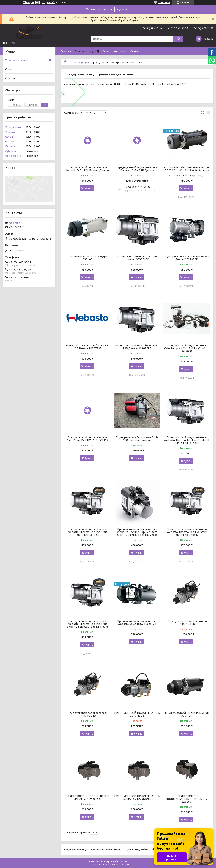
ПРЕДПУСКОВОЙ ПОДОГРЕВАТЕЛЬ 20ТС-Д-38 (137, 714)
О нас (106, 51)
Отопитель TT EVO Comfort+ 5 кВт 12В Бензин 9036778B (87, 347)
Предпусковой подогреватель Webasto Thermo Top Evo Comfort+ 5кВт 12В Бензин (187, 440)
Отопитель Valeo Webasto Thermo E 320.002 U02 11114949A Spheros (187, 169)
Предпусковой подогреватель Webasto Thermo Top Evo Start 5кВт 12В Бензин (87, 532)
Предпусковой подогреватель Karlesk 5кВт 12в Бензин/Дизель (88, 169)
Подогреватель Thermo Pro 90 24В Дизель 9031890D (187, 258)
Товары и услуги (85, 51)
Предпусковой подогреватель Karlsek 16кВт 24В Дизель (137, 169)
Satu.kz (123, 861)
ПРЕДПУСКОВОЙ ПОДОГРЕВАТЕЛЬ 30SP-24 (187, 714)
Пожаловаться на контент (116, 865)
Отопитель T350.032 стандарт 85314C (88, 258)
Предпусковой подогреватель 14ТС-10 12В (187, 622)
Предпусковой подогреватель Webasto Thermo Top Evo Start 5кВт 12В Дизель (187, 532)
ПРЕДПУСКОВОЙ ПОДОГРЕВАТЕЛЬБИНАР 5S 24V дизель (187, 799)
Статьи (135, 51)
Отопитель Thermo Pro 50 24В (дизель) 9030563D (137, 258)
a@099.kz (14, 223)
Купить (89, 188)
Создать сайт (48, 2)
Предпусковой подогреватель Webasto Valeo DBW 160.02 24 (137, 622)
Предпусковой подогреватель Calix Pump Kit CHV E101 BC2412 (88, 439)
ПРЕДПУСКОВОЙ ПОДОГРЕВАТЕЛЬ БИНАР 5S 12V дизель (137, 797)
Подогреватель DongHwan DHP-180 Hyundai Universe (137, 439)
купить (122, 9)
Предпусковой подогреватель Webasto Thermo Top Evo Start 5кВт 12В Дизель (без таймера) (87, 624)
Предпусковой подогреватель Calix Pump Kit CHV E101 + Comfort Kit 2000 (187, 348)
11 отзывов (164, 2)
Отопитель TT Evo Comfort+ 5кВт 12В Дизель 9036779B (137, 347)
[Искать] (178, 39)
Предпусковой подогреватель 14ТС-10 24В (87, 714)
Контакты (120, 51)
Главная (66, 51)
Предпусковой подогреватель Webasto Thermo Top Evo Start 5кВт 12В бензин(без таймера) (137, 532)
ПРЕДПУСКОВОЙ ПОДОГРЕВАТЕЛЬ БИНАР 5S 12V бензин (87, 797)
